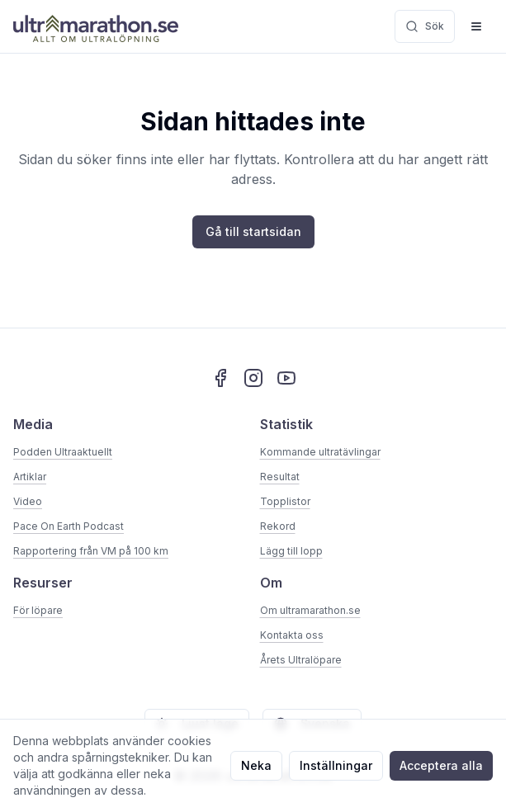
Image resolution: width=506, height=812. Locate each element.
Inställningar (336, 765)
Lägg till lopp (291, 551)
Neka (256, 765)
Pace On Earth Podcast (69, 526)
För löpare (38, 610)
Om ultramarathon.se (310, 610)
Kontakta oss (292, 635)
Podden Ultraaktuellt (63, 452)
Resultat (280, 477)
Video (28, 501)
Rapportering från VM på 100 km (91, 551)
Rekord (278, 526)
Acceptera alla (441, 765)
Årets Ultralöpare (301, 660)
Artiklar (30, 477)
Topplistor (285, 501)
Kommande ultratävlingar (320, 452)
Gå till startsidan (253, 231)
